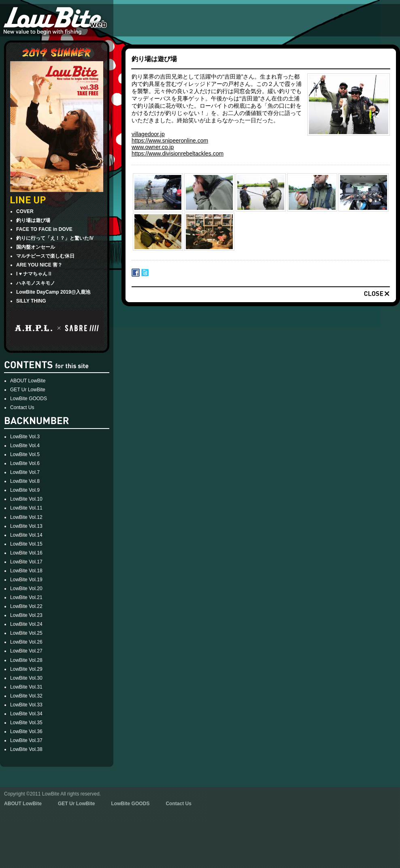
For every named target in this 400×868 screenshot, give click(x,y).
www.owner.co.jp (153, 147)
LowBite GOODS (29, 399)
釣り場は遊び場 (33, 220)
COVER (25, 211)
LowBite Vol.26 (26, 642)
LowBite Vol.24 (26, 624)
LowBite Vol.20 (26, 589)
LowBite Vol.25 (26, 633)
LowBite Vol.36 (26, 732)
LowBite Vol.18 (26, 571)
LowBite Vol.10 (26, 499)
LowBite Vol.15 (26, 544)
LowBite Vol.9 (25, 490)
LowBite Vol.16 (26, 553)
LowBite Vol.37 (26, 740)
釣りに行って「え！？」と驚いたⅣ (55, 238)
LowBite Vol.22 (26, 606)
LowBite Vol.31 (26, 687)
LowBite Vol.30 (26, 678)
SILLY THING (31, 301)
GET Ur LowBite (28, 390)
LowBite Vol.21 (26, 597)
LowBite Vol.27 (26, 651)
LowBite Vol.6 (25, 463)
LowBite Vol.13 (26, 526)
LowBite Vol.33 (26, 705)
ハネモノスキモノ (36, 283)
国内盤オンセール (36, 247)
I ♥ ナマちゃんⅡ (34, 274)
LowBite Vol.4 (25, 446)
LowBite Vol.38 (26, 749)
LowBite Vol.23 (26, 615)
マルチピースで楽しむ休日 (45, 256)
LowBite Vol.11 (26, 508)
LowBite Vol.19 (26, 580)
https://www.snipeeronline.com (170, 141)
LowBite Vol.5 (25, 454)
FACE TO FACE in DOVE (44, 229)
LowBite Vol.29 (26, 669)
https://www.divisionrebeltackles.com (178, 154)
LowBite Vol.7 (25, 472)
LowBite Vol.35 (26, 723)
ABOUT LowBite (28, 381)
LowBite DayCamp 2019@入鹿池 (53, 292)
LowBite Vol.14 (26, 535)
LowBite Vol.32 (26, 696)
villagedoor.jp (148, 134)
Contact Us (22, 407)
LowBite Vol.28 (26, 660)
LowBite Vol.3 (25, 437)
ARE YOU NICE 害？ (39, 265)
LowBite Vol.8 (25, 481)
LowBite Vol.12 (26, 517)
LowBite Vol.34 (26, 714)
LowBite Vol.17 (26, 562)
